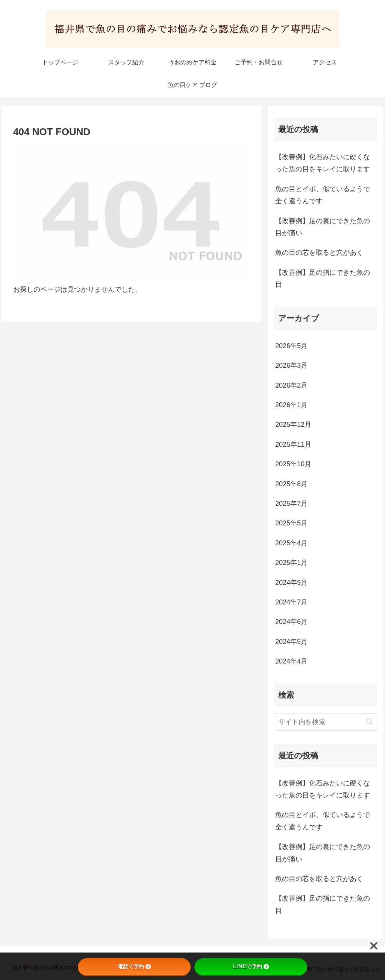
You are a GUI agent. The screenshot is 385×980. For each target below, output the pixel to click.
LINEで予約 (251, 966)
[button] (369, 722)
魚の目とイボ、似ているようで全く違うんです (323, 195)
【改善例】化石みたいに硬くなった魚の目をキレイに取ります (323, 163)
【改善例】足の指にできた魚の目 (323, 278)
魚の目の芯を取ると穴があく (319, 253)
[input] (325, 722)
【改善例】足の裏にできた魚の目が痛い (323, 227)
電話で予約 (134, 966)
